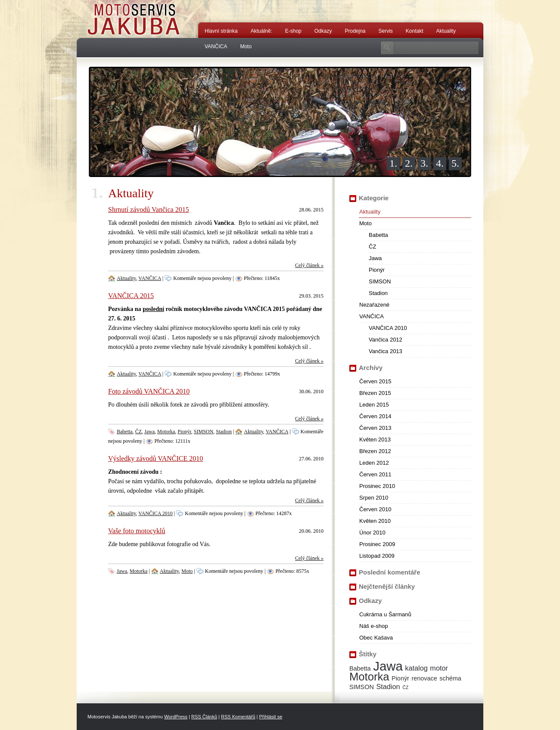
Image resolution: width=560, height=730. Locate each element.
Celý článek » (309, 265)
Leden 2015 (374, 405)
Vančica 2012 (386, 340)
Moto (246, 47)
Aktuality (446, 31)
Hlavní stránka (221, 31)
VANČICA (216, 47)
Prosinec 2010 (377, 486)
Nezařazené (374, 305)
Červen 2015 (375, 381)
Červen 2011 (375, 474)
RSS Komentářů (238, 717)
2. (409, 163)
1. (393, 163)
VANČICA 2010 (155, 513)
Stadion (224, 432)
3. (424, 163)
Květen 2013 (375, 440)
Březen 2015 (375, 393)
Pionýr (184, 432)
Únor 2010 (372, 533)
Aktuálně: (261, 31)
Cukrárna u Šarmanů (385, 614)
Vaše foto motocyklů (137, 531)
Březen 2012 (375, 451)
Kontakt (415, 31)
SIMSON (204, 432)
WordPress (176, 717)
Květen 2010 (375, 521)
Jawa (149, 432)
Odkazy (323, 31)
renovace (425, 678)
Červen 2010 (375, 509)
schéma (450, 678)
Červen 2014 (375, 416)
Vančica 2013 (386, 351)
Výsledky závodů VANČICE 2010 (156, 458)
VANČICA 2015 (131, 296)
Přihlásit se (271, 717)
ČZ (138, 432)
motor (439, 668)
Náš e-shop (373, 626)
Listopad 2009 (377, 556)
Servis (386, 31)
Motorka (166, 432)
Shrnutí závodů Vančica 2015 (149, 210)
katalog (416, 668)
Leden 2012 (374, 463)
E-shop (293, 31)
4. (440, 163)
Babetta (125, 432)
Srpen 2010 (374, 498)
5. (455, 163)
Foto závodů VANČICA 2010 (149, 391)
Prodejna (355, 31)
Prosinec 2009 (377, 544)
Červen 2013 (375, 428)
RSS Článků (204, 717)
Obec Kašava (376, 638)
